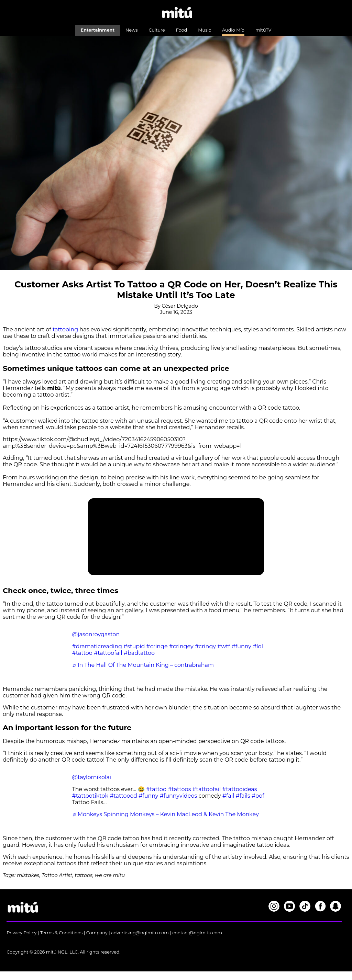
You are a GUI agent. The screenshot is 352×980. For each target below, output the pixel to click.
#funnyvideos (179, 796)
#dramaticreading (97, 646)
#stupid (134, 646)
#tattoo (82, 653)
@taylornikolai (92, 777)
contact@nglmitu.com (197, 933)
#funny (241, 646)
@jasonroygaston (96, 634)
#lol (258, 646)
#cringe (157, 646)
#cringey (181, 646)
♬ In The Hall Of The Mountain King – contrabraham (143, 665)
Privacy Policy (21, 933)
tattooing (65, 329)
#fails (243, 796)
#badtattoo (139, 653)
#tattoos (179, 789)
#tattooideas (239, 789)
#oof (258, 796)
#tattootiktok (90, 796)
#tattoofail (108, 653)
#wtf (224, 646)
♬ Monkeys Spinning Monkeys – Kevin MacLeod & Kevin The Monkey (166, 814)
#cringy (205, 646)
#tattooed (123, 796)
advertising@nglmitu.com (140, 933)
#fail (228, 796)
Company (97, 933)
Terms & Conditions (62, 933)
